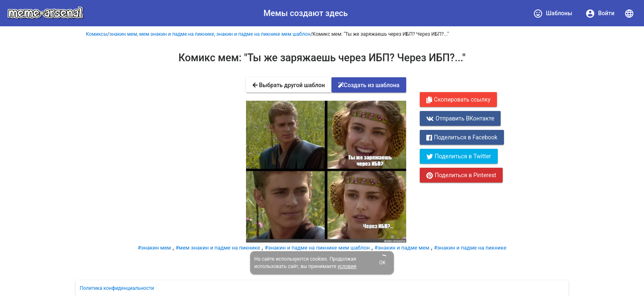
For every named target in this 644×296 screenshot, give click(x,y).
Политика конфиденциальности (117, 288)
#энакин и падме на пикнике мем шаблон (317, 248)
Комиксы (97, 34)
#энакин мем (154, 248)
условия (347, 266)
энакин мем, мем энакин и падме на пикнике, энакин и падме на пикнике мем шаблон (210, 34)
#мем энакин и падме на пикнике (218, 248)
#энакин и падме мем (402, 248)
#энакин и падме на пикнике (470, 248)
